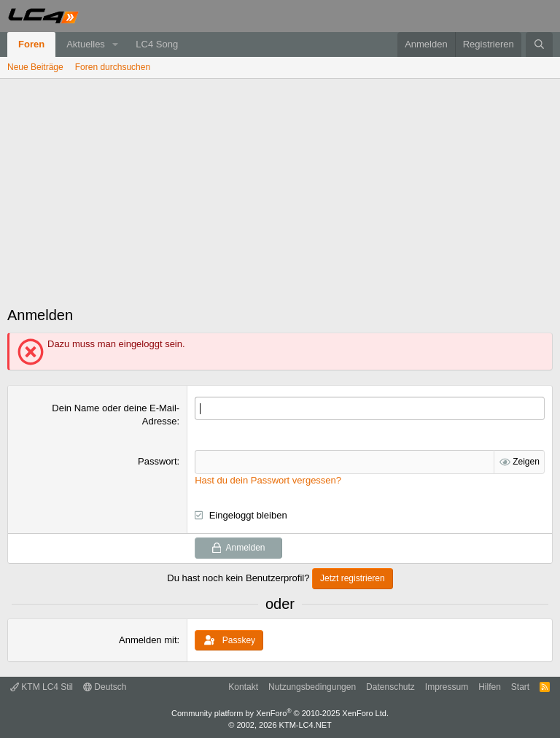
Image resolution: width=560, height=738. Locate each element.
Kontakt (243, 687)
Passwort (157, 461)
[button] (116, 44)
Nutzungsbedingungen (312, 687)
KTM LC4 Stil (42, 687)
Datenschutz (390, 687)
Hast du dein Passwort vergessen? (268, 480)
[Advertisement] (280, 188)
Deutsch (105, 687)
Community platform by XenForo (280, 713)
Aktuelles (86, 44)
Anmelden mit (148, 640)
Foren (31, 44)
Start (520, 687)
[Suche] (539, 44)
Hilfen (490, 687)
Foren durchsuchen (113, 67)
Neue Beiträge (35, 67)
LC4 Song (157, 44)
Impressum (447, 687)
